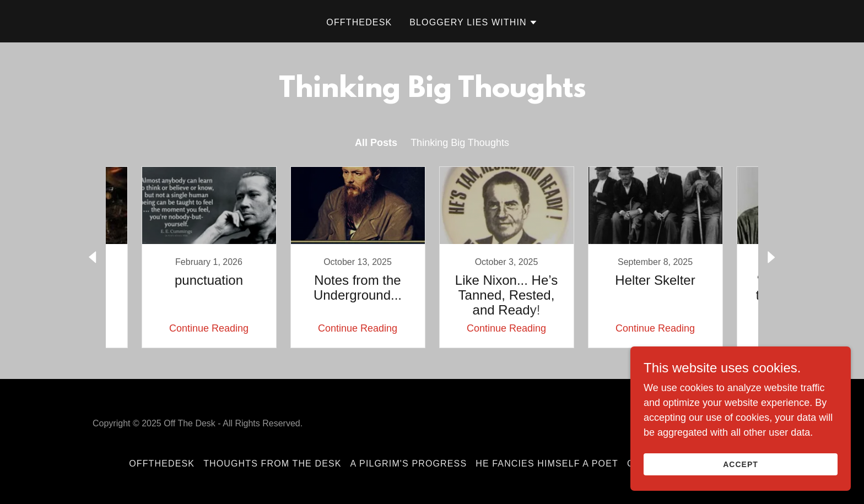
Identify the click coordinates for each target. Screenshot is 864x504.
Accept (741, 464)
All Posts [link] (376, 143)
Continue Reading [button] (209, 328)
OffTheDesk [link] (359, 22)
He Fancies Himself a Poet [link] (547, 464)
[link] (209, 257)
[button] (473, 23)
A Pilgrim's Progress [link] (409, 464)
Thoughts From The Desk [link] (272, 464)
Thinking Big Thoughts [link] (460, 143)
